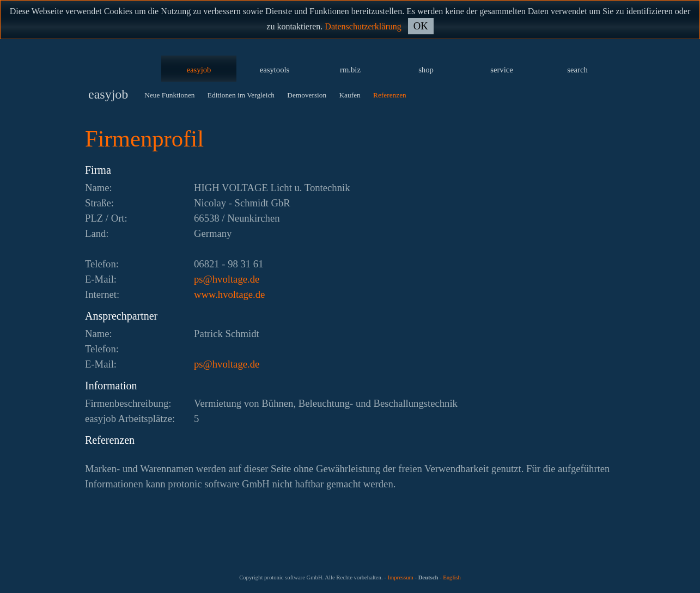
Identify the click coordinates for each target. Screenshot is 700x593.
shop (426, 70)
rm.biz (350, 70)
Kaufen (349, 95)
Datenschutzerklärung (363, 26)
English (452, 577)
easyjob (199, 70)
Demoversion (307, 95)
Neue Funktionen (169, 95)
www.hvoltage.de (229, 294)
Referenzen (390, 95)
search (577, 70)
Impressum (400, 577)
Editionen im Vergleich (241, 95)
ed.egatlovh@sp (227, 279)
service (502, 70)
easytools (275, 70)
